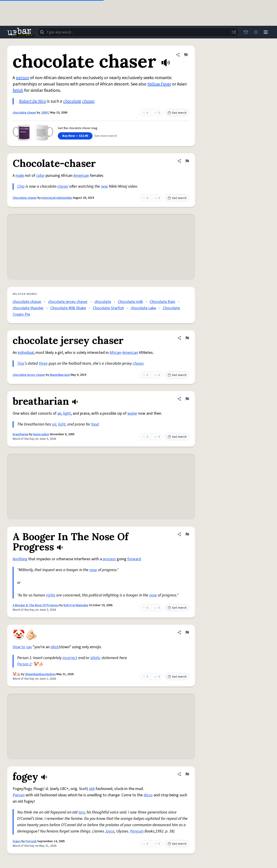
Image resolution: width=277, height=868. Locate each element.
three (43, 363)
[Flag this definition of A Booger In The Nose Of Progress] (187, 534)
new (104, 186)
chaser (88, 101)
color (40, 176)
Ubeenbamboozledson (40, 674)
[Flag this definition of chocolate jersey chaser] (187, 338)
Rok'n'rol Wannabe (76, 605)
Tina (21, 363)
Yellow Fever (159, 84)
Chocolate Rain (162, 302)
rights (51, 595)
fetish (18, 90)
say (29, 647)
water (132, 413)
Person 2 (24, 664)
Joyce (110, 831)
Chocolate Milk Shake (68, 308)
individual (26, 353)
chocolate (72, 101)
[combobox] (138, 32)
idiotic (95, 658)
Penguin (137, 831)
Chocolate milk (130, 302)
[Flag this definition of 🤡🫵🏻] (187, 632)
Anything (20, 559)
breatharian (21, 434)
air (59, 413)
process (109, 559)
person (22, 78)
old (92, 789)
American (81, 176)
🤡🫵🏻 (16, 674)
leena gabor (41, 434)
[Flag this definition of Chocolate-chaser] (187, 161)
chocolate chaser (24, 113)
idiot (55, 647)
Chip (21, 186)
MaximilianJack (60, 375)
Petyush (31, 841)
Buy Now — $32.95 (75, 136)
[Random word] (234, 32)
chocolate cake (143, 308)
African (115, 353)
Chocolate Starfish (108, 308)
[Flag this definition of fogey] (187, 774)
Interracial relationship (57, 198)
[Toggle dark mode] (256, 32)
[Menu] (266, 32)
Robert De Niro (32, 101)
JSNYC (45, 113)
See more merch (106, 136)
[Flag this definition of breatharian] (187, 399)
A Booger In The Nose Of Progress (36, 605)
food (95, 424)
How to (19, 647)
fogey (17, 841)
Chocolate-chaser (25, 198)
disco (148, 795)
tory (81, 812)
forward (134, 559)
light (67, 413)
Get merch (177, 113)
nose (93, 570)
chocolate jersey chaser (68, 302)
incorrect (70, 658)
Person (19, 795)
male (20, 176)
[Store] (246, 32)
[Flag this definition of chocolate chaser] (186, 55)
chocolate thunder (28, 308)
